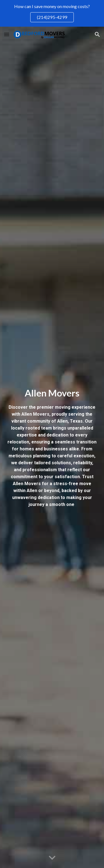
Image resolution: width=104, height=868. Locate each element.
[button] (7, 34)
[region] (52, 13)
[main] (52, 447)
